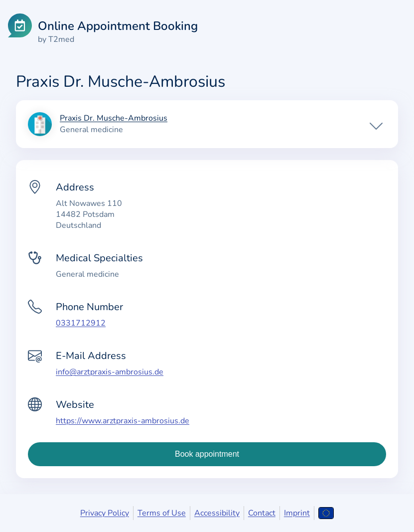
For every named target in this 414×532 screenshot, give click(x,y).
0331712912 (81, 323)
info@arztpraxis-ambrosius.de (110, 372)
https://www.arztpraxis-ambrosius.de (123, 421)
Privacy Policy (105, 513)
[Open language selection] (326, 513)
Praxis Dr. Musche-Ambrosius (114, 119)
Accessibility (217, 513)
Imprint (297, 513)
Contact (262, 513)
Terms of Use (162, 513)
